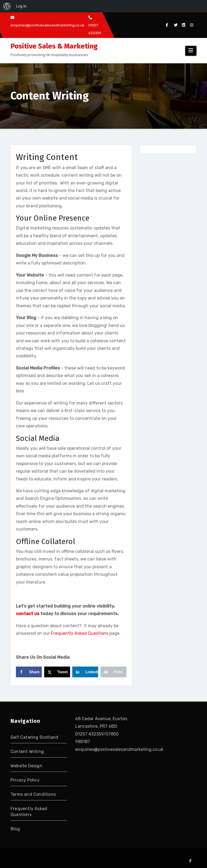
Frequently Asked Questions (80, 633)
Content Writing (27, 752)
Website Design (26, 766)
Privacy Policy (25, 780)
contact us (28, 614)
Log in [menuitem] (21, 6)
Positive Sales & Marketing (54, 46)
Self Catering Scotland (34, 737)
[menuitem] (7, 6)
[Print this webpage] (113, 672)
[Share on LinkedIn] (85, 672)
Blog (15, 829)
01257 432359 (95, 25)
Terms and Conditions (33, 794)
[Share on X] (57, 672)
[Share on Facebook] (29, 672)
